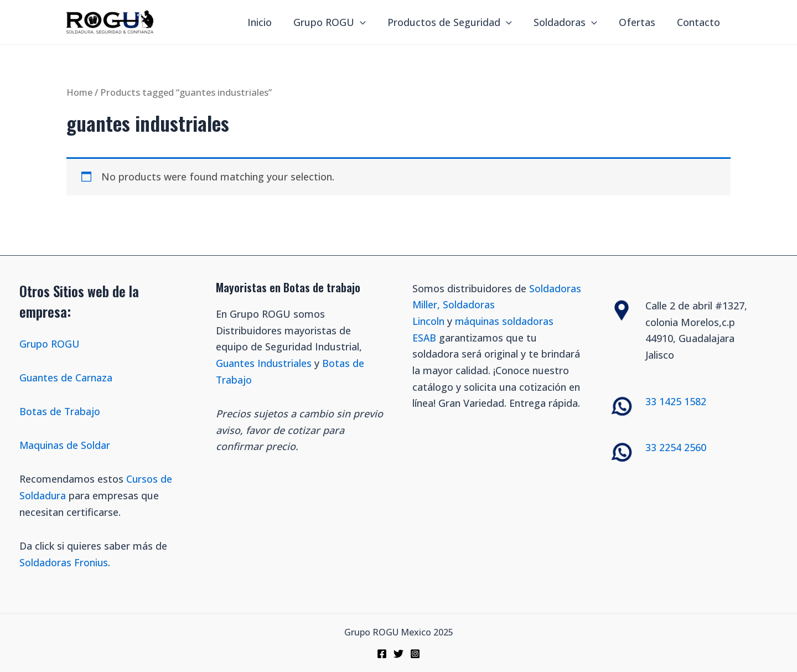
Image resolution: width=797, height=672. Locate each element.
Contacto (699, 22)
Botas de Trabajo (60, 411)
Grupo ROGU (337, 22)
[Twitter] (398, 654)
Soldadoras (569, 22)
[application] (368, 22)
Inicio (269, 22)
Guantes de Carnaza (66, 377)
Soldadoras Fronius (64, 562)
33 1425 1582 (676, 401)
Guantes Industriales (264, 363)
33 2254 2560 (676, 447)
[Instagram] (415, 654)
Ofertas (639, 22)
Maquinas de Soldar (67, 445)
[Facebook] (382, 654)
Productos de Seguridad (455, 22)
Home (79, 92)
